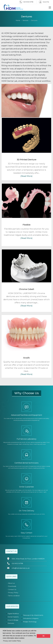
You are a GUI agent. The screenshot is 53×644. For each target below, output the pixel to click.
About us (11, 583)
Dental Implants (13, 617)
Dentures (11, 623)
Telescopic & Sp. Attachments (33, 615)
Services (25, 20)
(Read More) (26, 176)
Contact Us (12, 590)
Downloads (12, 586)
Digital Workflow (13, 614)
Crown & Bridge (13, 620)
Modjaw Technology (30, 622)
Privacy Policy (13, 593)
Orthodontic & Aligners (31, 618)
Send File (44, 2)
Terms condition (14, 596)
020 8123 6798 (26, 2)
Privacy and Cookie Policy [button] (12, 641)
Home (18, 20)
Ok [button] (44, 636)
